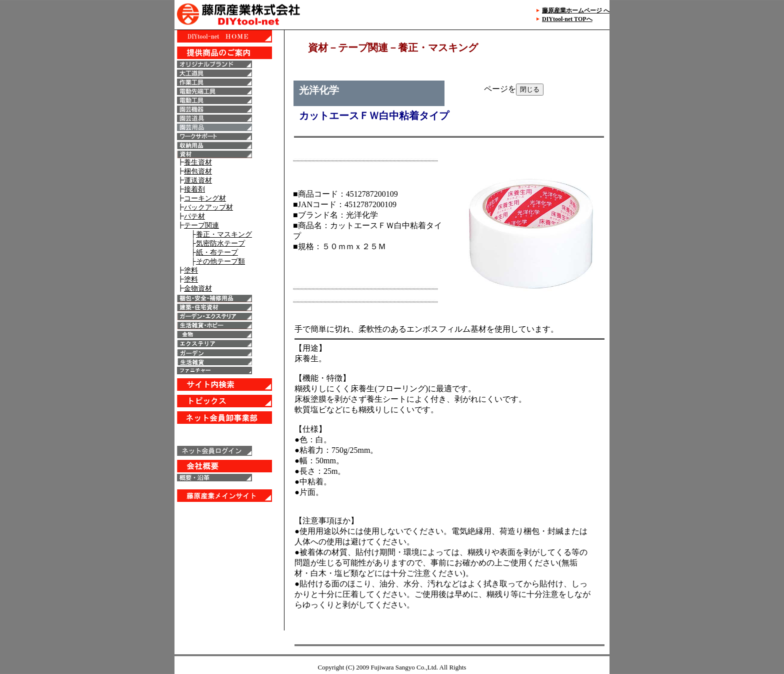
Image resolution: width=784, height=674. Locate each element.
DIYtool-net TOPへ (567, 19)
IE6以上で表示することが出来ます (229, 330)
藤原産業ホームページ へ (576, 11)
